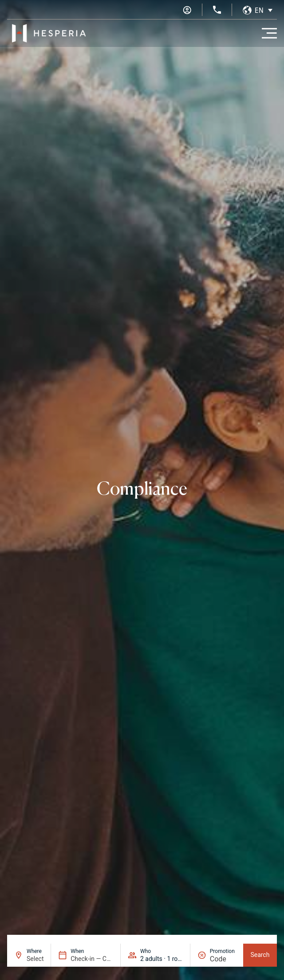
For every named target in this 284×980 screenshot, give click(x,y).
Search (260, 955)
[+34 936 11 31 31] (217, 10)
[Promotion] (223, 959)
